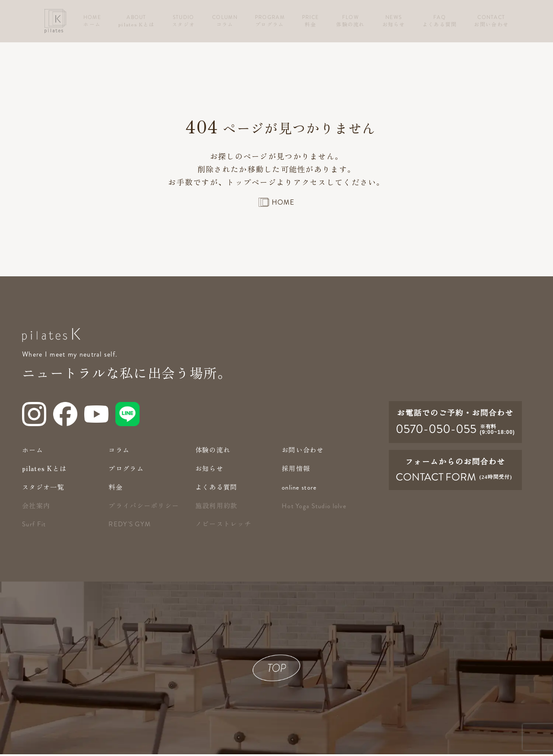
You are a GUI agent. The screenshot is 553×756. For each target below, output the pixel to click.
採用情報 (297, 470)
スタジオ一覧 (44, 489)
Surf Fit (34, 526)
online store (300, 489)
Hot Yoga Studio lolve (316, 508)
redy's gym (130, 526)
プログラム (127, 470)
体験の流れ (214, 451)
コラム (120, 451)
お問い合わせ (304, 451)
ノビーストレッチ (225, 525)
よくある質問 (218, 489)
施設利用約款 (218, 507)
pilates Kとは (46, 470)
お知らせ (210, 470)
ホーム (33, 451)
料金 (116, 489)
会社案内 (37, 507)
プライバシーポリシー (146, 507)
